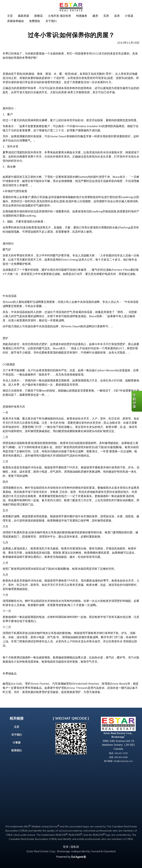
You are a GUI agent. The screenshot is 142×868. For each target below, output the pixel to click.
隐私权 (75, 847)
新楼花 (39, 16)
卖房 (117, 16)
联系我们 (17, 750)
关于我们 (51, 21)
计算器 (129, 16)
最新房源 (24, 16)
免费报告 (35, 21)
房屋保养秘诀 (16, 21)
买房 (106, 16)
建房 (95, 16)
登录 (66, 847)
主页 (10, 16)
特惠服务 (82, 16)
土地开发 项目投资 (59, 16)
